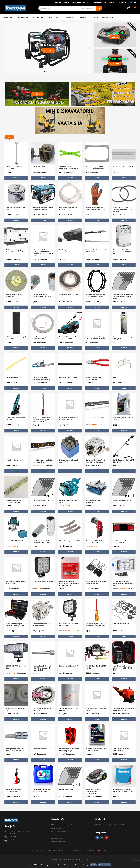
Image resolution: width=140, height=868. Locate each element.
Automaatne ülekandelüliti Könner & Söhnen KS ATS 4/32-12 (123, 252)
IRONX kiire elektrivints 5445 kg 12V (96, 667)
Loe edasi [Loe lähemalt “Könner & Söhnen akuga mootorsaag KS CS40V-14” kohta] (43, 388)
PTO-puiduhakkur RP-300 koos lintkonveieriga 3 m (123, 709)
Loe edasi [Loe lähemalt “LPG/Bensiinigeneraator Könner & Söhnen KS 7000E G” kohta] (43, 220)
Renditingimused (57, 828)
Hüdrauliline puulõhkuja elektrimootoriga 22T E (13, 790)
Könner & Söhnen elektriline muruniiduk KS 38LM (68, 338)
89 (89, 859)
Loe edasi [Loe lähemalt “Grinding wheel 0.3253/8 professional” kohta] (16, 307)
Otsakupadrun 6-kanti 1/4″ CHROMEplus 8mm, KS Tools (15, 750)
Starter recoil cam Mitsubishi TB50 (15, 709)
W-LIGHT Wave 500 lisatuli (95, 418)
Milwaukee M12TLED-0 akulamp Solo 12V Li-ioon (95, 542)
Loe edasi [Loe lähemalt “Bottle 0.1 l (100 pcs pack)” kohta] (16, 471)
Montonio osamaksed (58, 842)
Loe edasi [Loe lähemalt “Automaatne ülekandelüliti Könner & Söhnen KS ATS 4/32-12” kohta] (124, 265)
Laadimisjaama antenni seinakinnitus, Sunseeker (68, 251)
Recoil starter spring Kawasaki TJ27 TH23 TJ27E (43, 338)
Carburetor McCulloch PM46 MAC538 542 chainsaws (96, 461)
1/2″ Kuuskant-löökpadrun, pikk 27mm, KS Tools (16, 338)
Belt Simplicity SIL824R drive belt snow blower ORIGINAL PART (123, 296)
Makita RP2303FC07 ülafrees (16, 541)
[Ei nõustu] (137, 865)
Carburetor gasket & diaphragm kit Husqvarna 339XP (97, 582)
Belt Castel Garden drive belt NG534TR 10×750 (69, 419)
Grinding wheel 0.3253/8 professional (14, 295)
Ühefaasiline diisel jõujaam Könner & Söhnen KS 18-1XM (15, 251)
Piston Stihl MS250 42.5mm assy (15, 208)
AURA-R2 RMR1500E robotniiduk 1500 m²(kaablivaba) (93, 791)
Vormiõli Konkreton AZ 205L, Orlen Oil (69, 709)
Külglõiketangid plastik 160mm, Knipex (94, 378)
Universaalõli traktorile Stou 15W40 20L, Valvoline (42, 790)
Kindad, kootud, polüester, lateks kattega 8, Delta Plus (95, 208)
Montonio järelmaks (58, 838)
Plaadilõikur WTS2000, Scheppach (94, 502)
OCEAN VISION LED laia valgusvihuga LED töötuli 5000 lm (123, 583)
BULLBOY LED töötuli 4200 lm (43, 581)
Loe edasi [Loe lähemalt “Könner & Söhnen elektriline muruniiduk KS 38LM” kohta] (70, 348)
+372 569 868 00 (14, 837)
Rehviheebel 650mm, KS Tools (123, 167)
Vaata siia (115, 63)
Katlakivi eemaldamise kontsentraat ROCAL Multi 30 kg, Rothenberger (69, 583)
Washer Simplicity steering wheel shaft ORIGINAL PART (96, 338)
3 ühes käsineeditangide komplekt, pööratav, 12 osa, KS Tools (16, 626)
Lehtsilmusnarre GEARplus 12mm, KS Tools (15, 168)
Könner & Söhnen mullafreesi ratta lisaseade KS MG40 (96, 295)
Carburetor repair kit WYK (121, 624)
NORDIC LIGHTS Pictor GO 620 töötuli (16, 667)
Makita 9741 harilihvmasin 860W (68, 502)
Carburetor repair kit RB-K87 (42, 749)
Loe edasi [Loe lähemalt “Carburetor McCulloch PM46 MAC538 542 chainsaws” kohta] (97, 471)
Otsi (99, 8)
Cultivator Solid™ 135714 (68, 377)
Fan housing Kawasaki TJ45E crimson (69, 208)
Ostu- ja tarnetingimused (59, 832)
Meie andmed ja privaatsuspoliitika (62, 825)
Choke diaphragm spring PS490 (70, 541)
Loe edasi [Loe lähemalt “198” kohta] (124, 388)
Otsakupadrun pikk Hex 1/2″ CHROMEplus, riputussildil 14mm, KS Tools (42, 668)
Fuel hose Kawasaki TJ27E (15, 377)
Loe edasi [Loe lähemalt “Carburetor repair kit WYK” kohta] (124, 637)
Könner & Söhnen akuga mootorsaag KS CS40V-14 (41, 378)
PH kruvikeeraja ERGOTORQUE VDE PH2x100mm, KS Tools (96, 625)
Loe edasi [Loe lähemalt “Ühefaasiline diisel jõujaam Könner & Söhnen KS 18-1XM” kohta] (16, 265)
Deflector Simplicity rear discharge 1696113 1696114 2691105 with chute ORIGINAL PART (43, 253)
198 (114, 377)
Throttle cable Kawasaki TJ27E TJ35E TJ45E (96, 251)
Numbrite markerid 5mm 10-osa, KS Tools (69, 461)
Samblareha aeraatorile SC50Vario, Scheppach (13, 502)
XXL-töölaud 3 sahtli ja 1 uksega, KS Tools (121, 542)
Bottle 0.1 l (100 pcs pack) (15, 460)
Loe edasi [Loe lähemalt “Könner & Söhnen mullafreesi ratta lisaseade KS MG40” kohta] (97, 307)
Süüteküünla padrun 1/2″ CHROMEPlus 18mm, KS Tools (43, 542)
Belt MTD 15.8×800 (66, 789)
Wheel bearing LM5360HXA (69, 294)
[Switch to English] (131, 3)
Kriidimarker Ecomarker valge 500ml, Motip (123, 338)
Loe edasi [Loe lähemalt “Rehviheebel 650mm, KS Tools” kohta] (124, 178)
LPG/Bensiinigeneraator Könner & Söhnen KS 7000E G (43, 208)
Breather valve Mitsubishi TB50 (70, 666)
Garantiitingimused (57, 835)
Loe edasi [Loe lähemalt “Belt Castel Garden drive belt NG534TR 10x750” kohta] (70, 431)
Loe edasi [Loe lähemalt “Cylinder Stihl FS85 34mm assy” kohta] (43, 178)
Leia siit (115, 37)
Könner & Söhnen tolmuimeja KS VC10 (15, 419)
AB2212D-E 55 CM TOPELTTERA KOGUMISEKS (69, 168)
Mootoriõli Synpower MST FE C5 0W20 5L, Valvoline (97, 750)
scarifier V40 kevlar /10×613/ (123, 501)
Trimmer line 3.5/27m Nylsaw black (96, 709)
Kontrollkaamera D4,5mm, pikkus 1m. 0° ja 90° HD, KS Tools (122, 668)
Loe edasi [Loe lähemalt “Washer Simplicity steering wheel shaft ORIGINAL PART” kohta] (97, 348)
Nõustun (94, 865)
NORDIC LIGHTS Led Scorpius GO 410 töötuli (69, 625)
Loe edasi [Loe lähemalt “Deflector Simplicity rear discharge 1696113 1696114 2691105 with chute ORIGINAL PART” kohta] (43, 265)
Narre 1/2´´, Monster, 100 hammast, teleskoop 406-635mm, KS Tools (41, 420)
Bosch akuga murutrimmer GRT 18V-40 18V (123, 461)
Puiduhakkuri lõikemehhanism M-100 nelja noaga (69, 750)
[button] (7, 48)
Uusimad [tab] (9, 137)
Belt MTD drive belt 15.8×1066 (43, 501)
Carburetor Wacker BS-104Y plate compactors (42, 625)
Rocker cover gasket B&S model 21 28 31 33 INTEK (95, 168)
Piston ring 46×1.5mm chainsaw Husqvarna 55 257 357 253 (123, 209)
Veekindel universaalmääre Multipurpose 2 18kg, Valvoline (123, 790)
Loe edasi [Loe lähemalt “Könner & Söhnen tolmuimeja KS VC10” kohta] (16, 431)
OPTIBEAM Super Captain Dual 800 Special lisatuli (43, 461)
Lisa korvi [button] (16, 178)
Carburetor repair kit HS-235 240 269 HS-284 (122, 750)
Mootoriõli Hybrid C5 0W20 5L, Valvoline (123, 419)
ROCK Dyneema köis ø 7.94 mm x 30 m (42, 709)
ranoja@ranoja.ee (14, 840)
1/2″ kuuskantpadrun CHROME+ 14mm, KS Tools (42, 295)
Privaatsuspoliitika (105, 865)
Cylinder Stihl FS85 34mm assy (43, 167)
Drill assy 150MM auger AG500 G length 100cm (16, 582)
